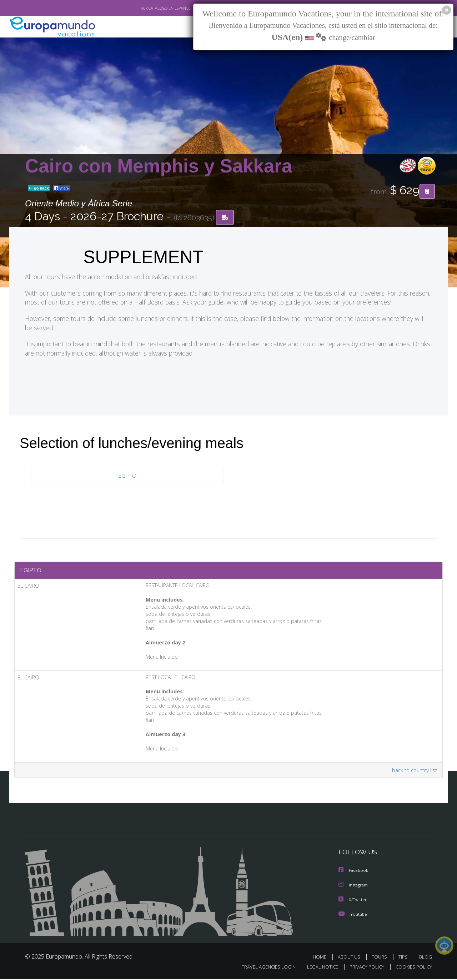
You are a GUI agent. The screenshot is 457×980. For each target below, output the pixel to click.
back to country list (414, 772)
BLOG (426, 958)
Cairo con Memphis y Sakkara (159, 166)
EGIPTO (127, 476)
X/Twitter (353, 901)
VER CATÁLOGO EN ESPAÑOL (149, 8)
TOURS (381, 958)
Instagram (354, 887)
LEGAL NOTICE (318, 968)
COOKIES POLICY (412, 968)
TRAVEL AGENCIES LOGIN (262, 968)
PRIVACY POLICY (364, 968)
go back (39, 189)
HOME (322, 958)
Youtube (353, 915)
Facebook (354, 872)
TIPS (404, 958)
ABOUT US (351, 958)
